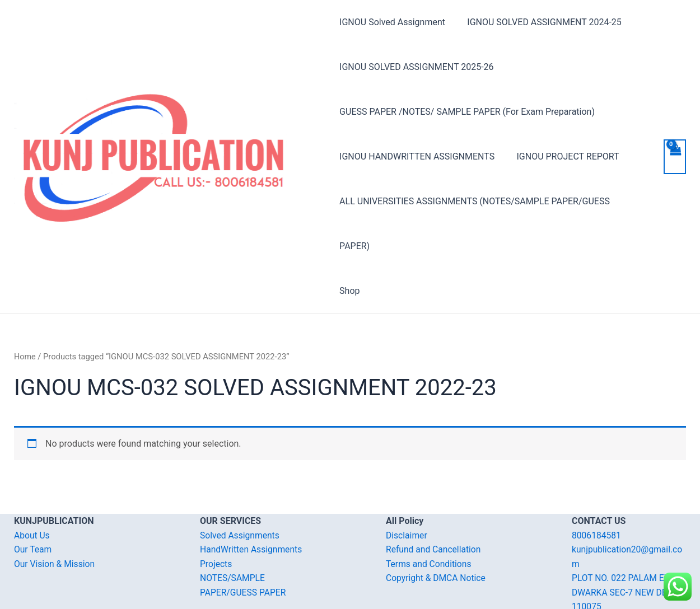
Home (25, 312)
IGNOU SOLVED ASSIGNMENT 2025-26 (416, 67)
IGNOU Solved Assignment (392, 22)
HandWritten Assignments (252, 505)
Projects (216, 519)
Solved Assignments (241, 491)
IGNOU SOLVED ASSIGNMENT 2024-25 (540, 22)
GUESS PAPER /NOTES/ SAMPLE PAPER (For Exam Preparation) (467, 112)
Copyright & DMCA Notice (437, 533)
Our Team (33, 505)
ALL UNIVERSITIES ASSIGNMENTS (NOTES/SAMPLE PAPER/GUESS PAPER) (491, 201)
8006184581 (597, 491)
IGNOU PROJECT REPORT (564, 156)
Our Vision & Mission (55, 519)
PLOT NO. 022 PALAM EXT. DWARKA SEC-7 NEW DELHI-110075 (629, 547)
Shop (349, 246)
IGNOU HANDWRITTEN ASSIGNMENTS (417, 156)
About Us (32, 491)
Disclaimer (407, 491)
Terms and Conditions (430, 519)
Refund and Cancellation (434, 505)
